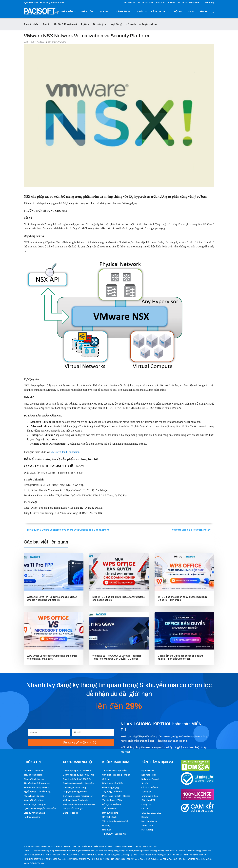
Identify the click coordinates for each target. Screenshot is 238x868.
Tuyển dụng (209, 3)
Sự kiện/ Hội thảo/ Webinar (37, 788)
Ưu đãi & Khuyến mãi (66, 24)
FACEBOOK (129, 3)
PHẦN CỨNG (88, 12)
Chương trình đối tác (34, 779)
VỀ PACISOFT (159, 12)
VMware (62, 42)
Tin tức (67, 846)
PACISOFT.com (145, 3)
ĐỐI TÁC (179, 12)
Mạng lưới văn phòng (34, 800)
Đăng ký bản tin (71, 813)
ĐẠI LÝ (191, 12)
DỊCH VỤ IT (105, 12)
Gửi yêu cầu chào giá (73, 809)
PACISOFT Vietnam (34, 771)
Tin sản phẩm (31, 24)
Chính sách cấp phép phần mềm (78, 783)
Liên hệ (138, 846)
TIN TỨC (139, 12)
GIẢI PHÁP (121, 12)
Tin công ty (99, 24)
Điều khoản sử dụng (103, 846)
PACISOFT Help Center (189, 3)
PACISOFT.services (165, 3)
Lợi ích (85, 24)
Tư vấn (47, 24)
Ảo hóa (40, 42)
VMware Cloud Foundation (65, 452)
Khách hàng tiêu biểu (34, 796)
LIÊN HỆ (203, 12)
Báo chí (76, 846)
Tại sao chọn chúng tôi (35, 804)
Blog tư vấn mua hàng (34, 813)
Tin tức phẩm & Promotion (37, 783)
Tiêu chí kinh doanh (33, 775)
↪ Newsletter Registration (141, 24)
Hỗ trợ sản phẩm (32, 817)
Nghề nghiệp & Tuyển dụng (37, 792)
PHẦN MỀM (67, 12)
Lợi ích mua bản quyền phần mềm (40, 809)
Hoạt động (116, 24)
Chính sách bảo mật (124, 846)
